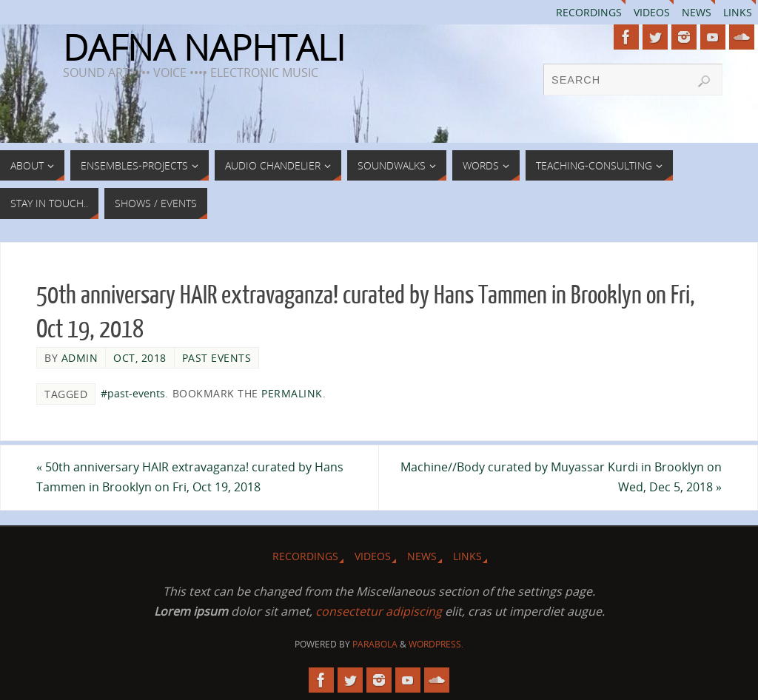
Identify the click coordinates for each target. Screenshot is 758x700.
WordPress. (436, 644)
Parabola (375, 644)
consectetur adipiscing (379, 611)
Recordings (589, 12)
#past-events (133, 393)
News (697, 12)
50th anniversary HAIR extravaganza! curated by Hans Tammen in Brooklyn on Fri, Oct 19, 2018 (190, 477)
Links (738, 12)
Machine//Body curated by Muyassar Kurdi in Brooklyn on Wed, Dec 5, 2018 (561, 477)
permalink (292, 393)
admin (80, 358)
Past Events (217, 358)
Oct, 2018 (140, 358)
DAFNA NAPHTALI (204, 47)
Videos (652, 12)
